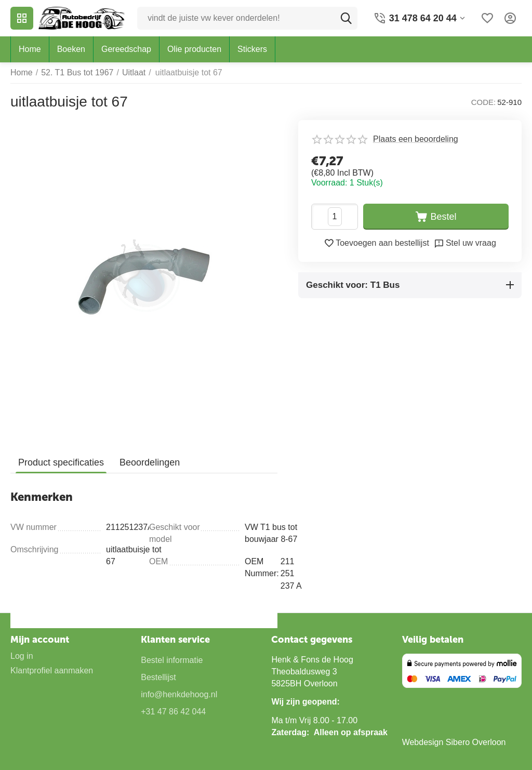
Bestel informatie (172, 660)
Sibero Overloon (476, 742)
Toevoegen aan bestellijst (376, 243)
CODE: (484, 102)
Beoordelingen (150, 462)
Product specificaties (61, 462)
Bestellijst (158, 677)
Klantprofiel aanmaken (52, 671)
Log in (22, 656)
